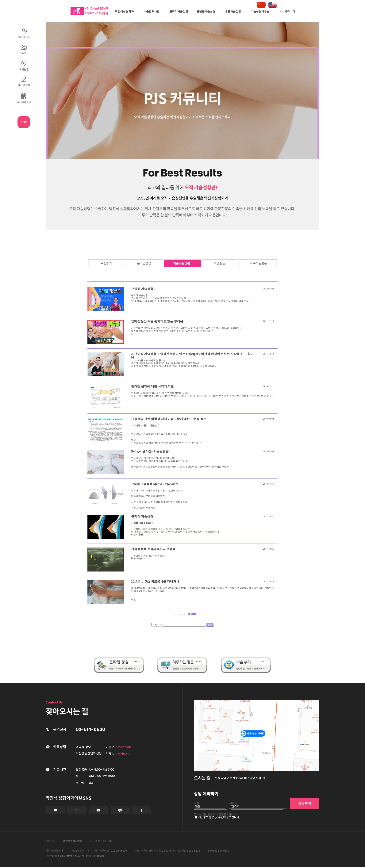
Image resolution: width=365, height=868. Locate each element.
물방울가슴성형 (206, 12)
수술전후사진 (152, 12)
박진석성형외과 (124, 12)
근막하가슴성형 (179, 12)
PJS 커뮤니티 (287, 12)
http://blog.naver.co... (141, 558)
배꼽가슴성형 (233, 12)
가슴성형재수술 (260, 12)
